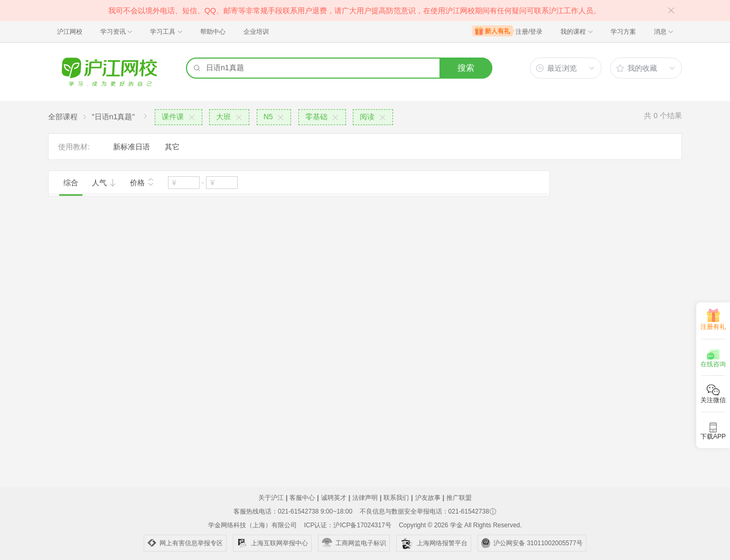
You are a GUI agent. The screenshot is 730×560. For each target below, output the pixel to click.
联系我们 (396, 498)
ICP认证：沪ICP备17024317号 (347, 525)
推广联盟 (459, 498)
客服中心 (302, 498)
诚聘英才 (334, 498)
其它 (172, 147)
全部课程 (63, 117)
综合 (71, 183)
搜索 (466, 68)
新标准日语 (132, 147)
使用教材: (74, 147)
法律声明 (365, 498)
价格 (142, 182)
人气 (104, 183)
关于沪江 (271, 498)
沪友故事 (428, 498)
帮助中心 (213, 32)
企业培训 (256, 32)
